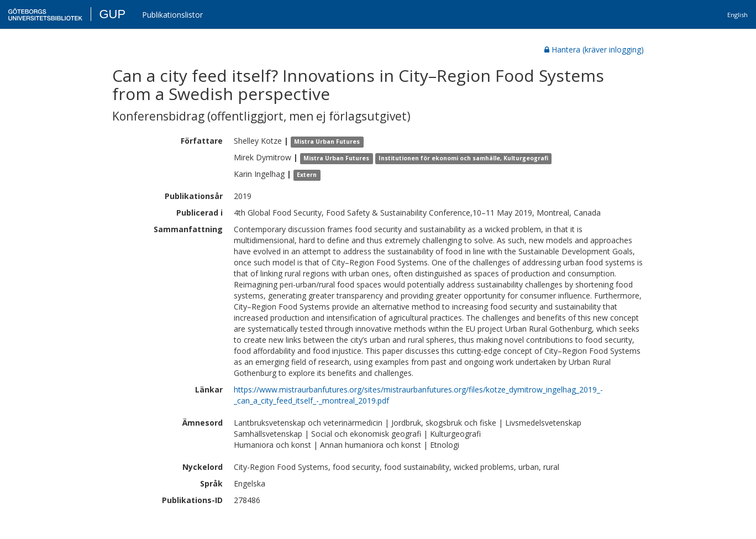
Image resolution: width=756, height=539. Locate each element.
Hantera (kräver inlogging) (594, 49)
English (737, 15)
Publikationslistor (172, 15)
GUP (112, 14)
